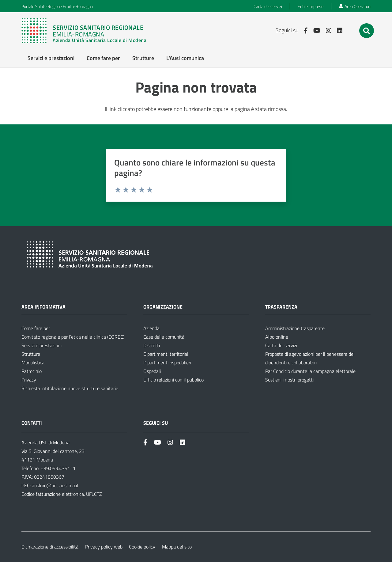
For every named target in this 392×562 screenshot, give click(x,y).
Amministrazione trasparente (295, 328)
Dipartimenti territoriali (166, 354)
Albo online (277, 337)
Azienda (151, 328)
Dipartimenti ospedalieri (167, 363)
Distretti (152, 345)
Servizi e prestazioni (41, 345)
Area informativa (43, 307)
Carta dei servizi (281, 345)
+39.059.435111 (58, 468)
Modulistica (33, 363)
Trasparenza (281, 307)
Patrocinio (32, 371)
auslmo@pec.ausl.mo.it (55, 485)
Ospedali (152, 371)
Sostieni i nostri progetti (289, 380)
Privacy (29, 380)
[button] (367, 31)
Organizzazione (163, 307)
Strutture (31, 354)
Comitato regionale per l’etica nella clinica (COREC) (73, 337)
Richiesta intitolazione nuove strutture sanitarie (70, 388)
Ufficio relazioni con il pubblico (173, 380)
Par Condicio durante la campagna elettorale (310, 371)
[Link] (84, 31)
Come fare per (36, 328)
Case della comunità (164, 337)
